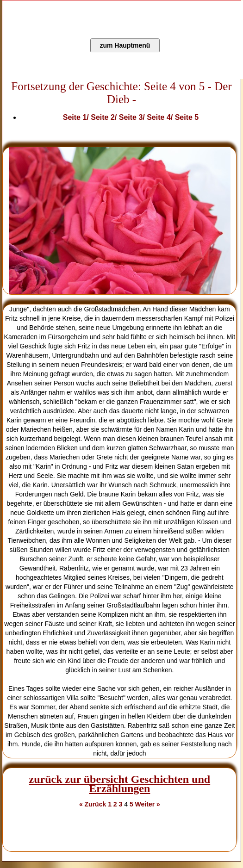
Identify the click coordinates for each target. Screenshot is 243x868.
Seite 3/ (133, 117)
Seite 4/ (161, 117)
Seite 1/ (77, 117)
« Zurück (93, 804)
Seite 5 (187, 117)
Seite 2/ (105, 117)
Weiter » (148, 804)
